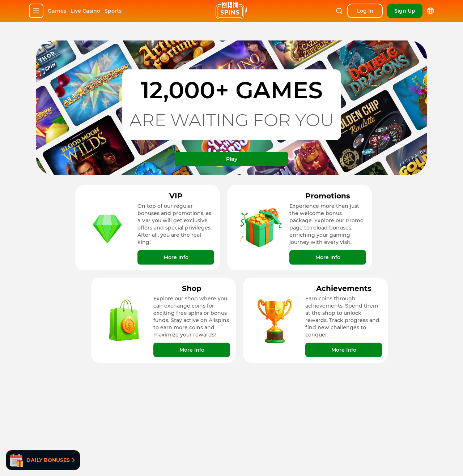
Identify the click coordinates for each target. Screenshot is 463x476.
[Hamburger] (36, 11)
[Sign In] (365, 11)
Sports (113, 11)
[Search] (339, 11)
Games (57, 11)
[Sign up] (405, 11)
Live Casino (85, 11)
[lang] (430, 11)
